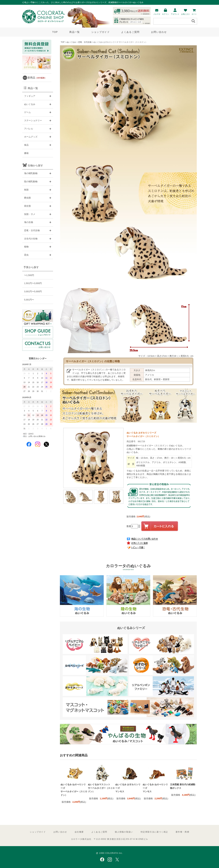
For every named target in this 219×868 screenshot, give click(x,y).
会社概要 (79, 832)
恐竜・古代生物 (85, 42)
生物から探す (35, 165)
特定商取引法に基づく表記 (154, 832)
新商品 (37, 78)
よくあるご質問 (130, 32)
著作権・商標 (182, 832)
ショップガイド (101, 32)
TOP (55, 32)
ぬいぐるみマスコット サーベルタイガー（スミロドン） (101, 788)
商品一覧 (75, 32)
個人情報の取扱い (124, 832)
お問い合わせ (159, 32)
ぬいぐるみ (71, 42)
